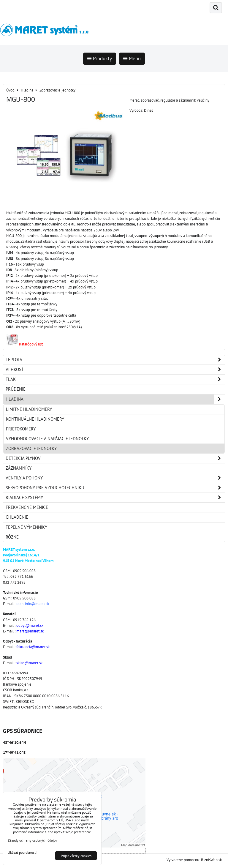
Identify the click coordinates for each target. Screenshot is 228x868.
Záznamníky (19, 468)
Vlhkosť (115, 370)
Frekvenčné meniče (27, 507)
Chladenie (17, 517)
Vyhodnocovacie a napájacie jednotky (47, 439)
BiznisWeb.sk (211, 860)
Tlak (115, 379)
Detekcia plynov (115, 458)
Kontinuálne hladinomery (35, 419)
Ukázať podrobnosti (22, 852)
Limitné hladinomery (29, 409)
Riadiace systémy (115, 498)
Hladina (115, 399)
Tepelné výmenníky (26, 527)
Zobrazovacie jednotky (31, 448)
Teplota (115, 360)
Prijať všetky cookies (76, 856)
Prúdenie (16, 389)
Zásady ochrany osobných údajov (33, 840)
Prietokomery (21, 429)
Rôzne (12, 537)
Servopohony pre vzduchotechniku (115, 488)
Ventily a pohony (115, 478)
